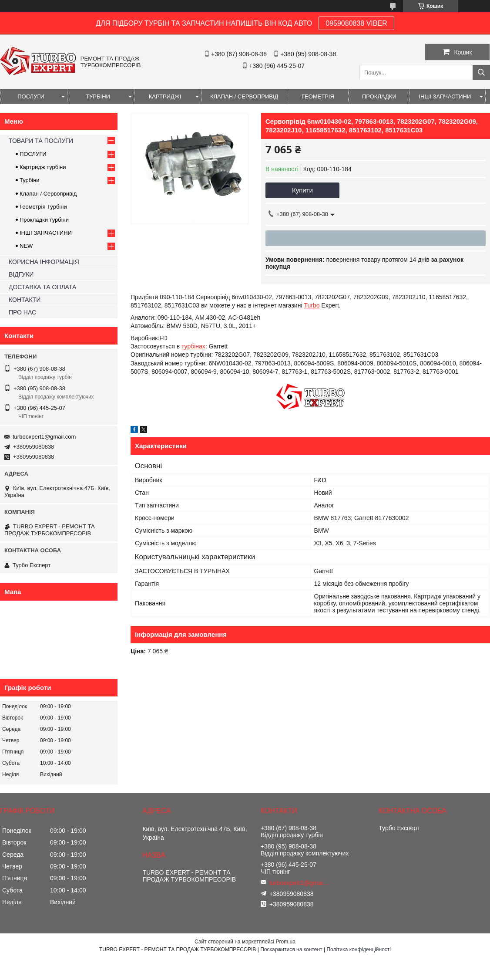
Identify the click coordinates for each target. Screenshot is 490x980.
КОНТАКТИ (25, 300)
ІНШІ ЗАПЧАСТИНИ (445, 96)
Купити (302, 190)
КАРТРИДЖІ (165, 96)
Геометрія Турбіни (43, 207)
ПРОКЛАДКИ (379, 96)
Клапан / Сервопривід (48, 194)
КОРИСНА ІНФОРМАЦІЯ (44, 262)
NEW (26, 246)
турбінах (193, 346)
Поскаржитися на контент (291, 950)
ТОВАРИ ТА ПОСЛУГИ (41, 141)
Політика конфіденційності (359, 950)
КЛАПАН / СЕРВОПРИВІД (244, 96)
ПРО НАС (22, 312)
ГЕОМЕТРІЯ (318, 96)
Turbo (312, 305)
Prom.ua (286, 942)
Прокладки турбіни (44, 220)
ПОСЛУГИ (31, 96)
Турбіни (30, 180)
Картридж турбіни (43, 167)
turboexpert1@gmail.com (44, 437)
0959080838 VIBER (356, 23)
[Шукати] (481, 73)
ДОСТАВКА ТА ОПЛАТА (42, 287)
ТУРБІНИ (98, 96)
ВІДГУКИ (21, 274)
